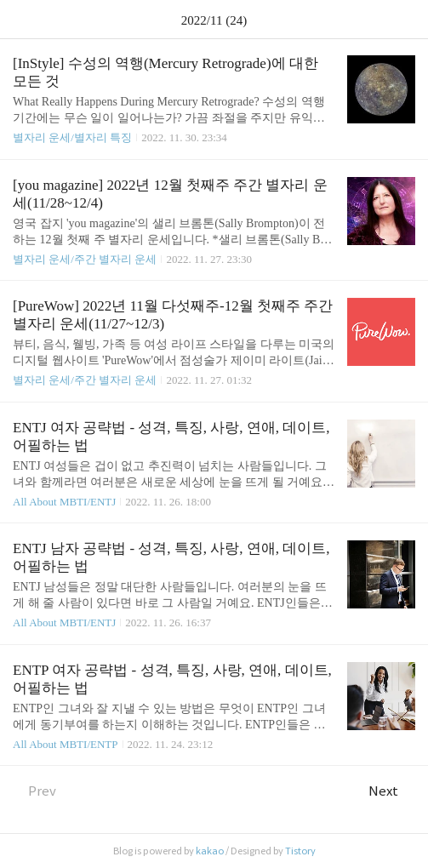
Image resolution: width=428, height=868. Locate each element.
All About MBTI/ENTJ (64, 502)
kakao (210, 851)
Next (392, 791)
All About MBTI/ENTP (66, 744)
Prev (34, 791)
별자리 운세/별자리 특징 (72, 137)
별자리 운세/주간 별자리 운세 (85, 259)
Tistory (300, 851)
